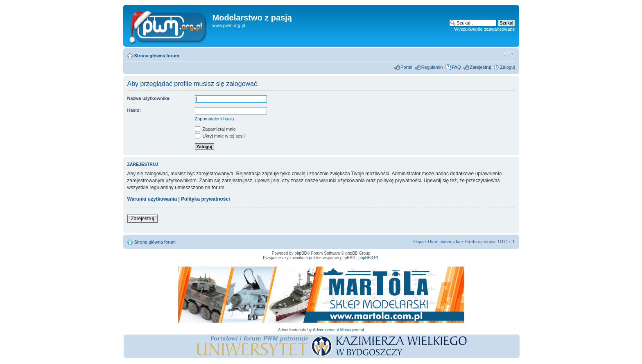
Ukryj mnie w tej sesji (220, 136)
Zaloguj (507, 67)
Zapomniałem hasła (215, 119)
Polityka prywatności (205, 199)
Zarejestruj (480, 67)
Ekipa (418, 242)
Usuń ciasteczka (444, 242)
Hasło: (134, 110)
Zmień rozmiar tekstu (509, 54)
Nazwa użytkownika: (149, 98)
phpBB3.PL (369, 258)
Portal (406, 67)
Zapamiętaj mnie (215, 129)
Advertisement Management (338, 330)
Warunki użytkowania (152, 199)
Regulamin (432, 67)
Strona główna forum (157, 56)
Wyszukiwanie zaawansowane (484, 29)
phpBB (301, 253)
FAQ (456, 67)
